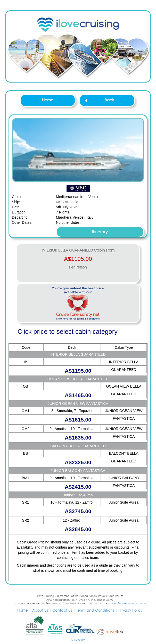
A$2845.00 (78, 529)
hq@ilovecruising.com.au (130, 604)
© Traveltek (78, 640)
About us (40, 611)
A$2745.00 (78, 511)
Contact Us (62, 611)
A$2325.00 (78, 462)
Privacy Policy (130, 611)
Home (48, 100)
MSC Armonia (67, 202)
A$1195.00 (78, 259)
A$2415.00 (78, 487)
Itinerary (100, 232)
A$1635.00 (78, 438)
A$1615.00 (78, 420)
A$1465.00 (78, 395)
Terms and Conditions (95, 611)
